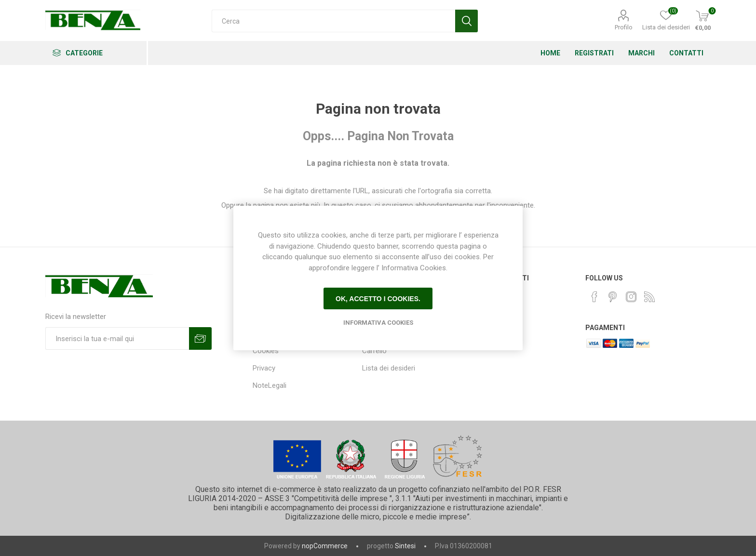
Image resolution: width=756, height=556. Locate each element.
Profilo (624, 27)
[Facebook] (594, 297)
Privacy (264, 368)
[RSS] (649, 297)
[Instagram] (631, 297)
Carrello (374, 351)
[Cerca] (333, 21)
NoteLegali (270, 385)
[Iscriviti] (117, 338)
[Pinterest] (613, 297)
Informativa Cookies (378, 323)
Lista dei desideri (389, 368)
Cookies (266, 351)
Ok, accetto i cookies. (378, 299)
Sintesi (405, 546)
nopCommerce (325, 546)
